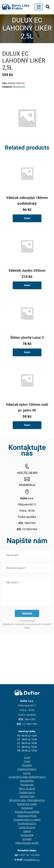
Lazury (27, 773)
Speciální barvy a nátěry (27, 820)
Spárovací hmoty (27, 816)
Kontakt (27, 839)
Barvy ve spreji (27, 789)
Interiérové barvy (27, 769)
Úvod (27, 757)
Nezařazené (19, 87)
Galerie (27, 831)
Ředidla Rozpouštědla (27, 812)
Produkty (27, 765)
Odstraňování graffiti (27, 843)
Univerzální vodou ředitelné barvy (27, 777)
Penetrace (27, 808)
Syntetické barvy (27, 823)
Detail (27, 218)
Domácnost (27, 785)
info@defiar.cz (27, 485)
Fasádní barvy (27, 792)
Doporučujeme (27, 827)
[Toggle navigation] (39, 7)
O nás (27, 761)
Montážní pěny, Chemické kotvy (27, 800)
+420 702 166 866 (27, 473)
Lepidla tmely (27, 796)
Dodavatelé (27, 835)
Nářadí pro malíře (27, 804)
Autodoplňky (27, 781)
